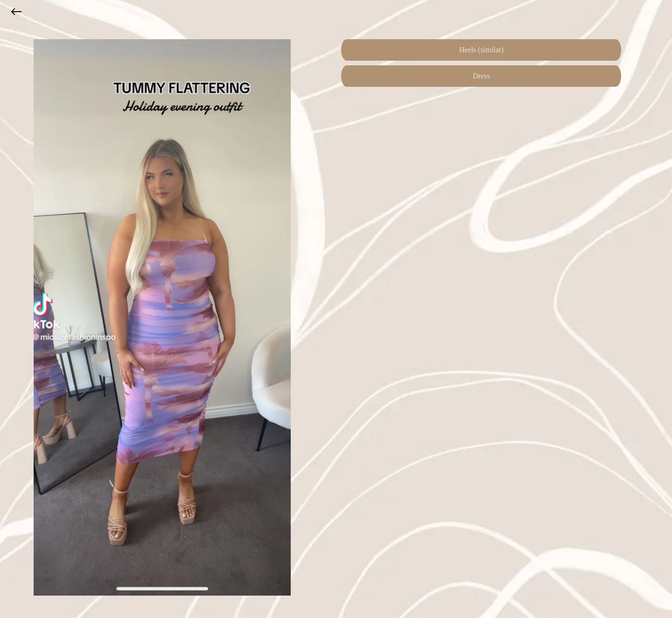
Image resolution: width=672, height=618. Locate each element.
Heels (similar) (482, 50)
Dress (481, 76)
